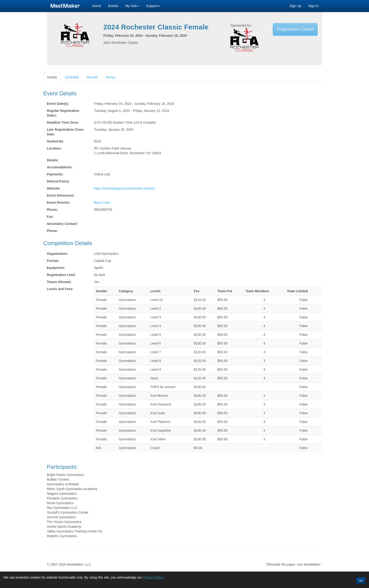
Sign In (313, 6)
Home (97, 6)
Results (92, 77)
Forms (111, 77)
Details (52, 77)
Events (113, 6)
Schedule (72, 77)
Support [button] (153, 6)
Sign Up (296, 6)
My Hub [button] (132, 6)
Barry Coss (102, 203)
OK (361, 581)
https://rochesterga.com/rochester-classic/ (124, 188)
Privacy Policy (153, 577)
